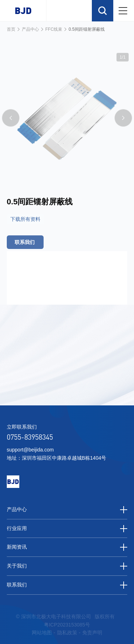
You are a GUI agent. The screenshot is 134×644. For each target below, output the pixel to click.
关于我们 (67, 566)
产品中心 (30, 29)
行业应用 (67, 529)
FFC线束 (54, 29)
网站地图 (42, 633)
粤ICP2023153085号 (67, 625)
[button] (11, 125)
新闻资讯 (67, 547)
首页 (11, 29)
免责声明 (92, 633)
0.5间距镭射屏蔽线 (87, 29)
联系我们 (67, 585)
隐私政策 (67, 633)
